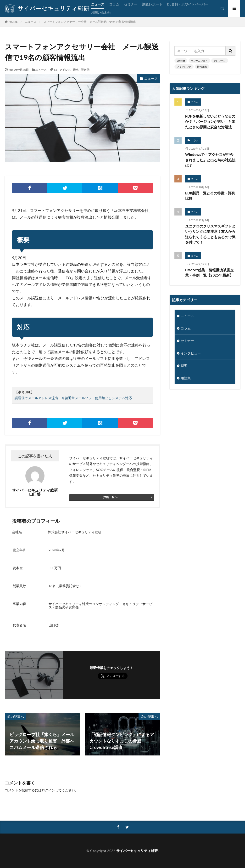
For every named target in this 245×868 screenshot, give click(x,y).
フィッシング (184, 67)
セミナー (131, 4)
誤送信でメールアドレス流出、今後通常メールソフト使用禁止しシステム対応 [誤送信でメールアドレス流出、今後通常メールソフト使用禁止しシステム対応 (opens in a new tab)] (73, 398)
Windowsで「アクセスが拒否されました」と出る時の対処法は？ (210, 160)
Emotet (181, 61)
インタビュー (191, 353)
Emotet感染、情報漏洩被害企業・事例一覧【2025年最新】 (209, 273)
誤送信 (85, 70)
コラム (114, 4)
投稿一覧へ (110, 497)
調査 (184, 366)
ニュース (98, 4)
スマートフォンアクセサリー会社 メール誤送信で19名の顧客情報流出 (90, 22)
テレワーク (220, 61)
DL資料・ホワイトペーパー (188, 4)
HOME (13, 22)
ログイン (48, 790)
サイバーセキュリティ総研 (137, 851)
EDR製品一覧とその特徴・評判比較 (210, 196)
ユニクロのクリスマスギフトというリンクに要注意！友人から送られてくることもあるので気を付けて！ (210, 234)
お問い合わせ (101, 12)
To (55, 70)
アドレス (65, 70)
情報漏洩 (202, 67)
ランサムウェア (199, 61)
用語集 (186, 378)
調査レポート (152, 4)
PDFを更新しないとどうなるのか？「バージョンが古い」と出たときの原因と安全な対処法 (210, 122)
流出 (76, 70)
